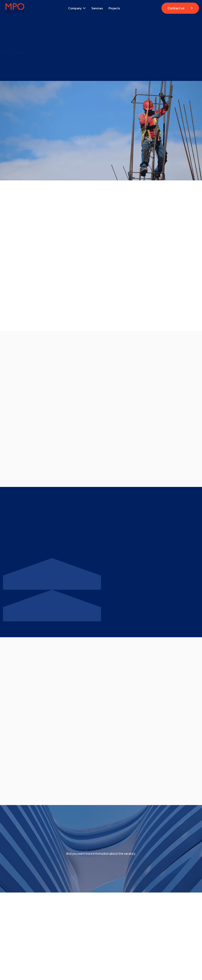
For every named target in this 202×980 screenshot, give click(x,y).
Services (97, 8)
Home (48, 934)
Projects (114, 8)
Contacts (51, 940)
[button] (77, 8)
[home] (15, 8)
